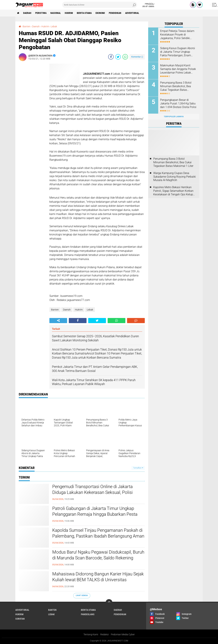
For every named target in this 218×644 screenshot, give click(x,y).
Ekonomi (100, 13)
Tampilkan (138, 468)
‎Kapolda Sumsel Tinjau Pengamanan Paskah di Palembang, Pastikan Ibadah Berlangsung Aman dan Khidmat (98, 536)
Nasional (56, 13)
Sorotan (20, 619)
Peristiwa (41, 13)
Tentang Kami (91, 634)
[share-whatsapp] (125, 57)
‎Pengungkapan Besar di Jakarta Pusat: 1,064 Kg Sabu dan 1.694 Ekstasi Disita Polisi (178, 103)
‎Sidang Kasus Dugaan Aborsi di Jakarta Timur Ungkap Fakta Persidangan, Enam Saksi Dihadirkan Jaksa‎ (178, 52)
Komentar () (137, 57)
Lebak (90, 310)
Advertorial (132, 13)
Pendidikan (115, 13)
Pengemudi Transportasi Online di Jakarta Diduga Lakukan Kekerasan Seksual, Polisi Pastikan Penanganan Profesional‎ (92, 492)
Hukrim (69, 13)
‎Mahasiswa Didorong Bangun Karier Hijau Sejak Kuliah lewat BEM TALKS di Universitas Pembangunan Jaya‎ (98, 580)
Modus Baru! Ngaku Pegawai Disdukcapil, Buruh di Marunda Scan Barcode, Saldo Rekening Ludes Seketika (98, 558)
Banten (55, 310)
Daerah (27, 13)
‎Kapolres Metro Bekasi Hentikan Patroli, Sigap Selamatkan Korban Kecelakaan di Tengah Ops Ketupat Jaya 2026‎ (174, 191)
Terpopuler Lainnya (174, 117)
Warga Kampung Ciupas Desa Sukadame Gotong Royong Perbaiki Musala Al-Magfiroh (175, 177)
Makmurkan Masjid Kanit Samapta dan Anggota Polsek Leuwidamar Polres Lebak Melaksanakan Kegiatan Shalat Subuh (178, 69)
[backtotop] (109, 603)
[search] (100, 5)
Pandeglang (88, 614)
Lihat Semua (82, 595)
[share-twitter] (118, 57)
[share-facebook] (111, 57)
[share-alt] (58, 321)
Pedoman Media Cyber (123, 634)
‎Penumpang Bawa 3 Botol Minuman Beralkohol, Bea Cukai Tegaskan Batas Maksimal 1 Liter (176, 86)
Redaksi (104, 634)
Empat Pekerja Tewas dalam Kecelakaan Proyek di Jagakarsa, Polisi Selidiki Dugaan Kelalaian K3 (177, 35)
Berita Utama (84, 13)
